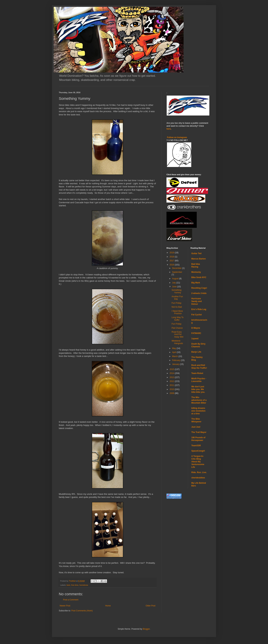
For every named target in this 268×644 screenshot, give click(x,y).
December (177, 268)
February (176, 360)
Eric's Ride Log (199, 309)
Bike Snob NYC (199, 277)
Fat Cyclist (197, 315)
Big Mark (196, 283)
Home (108, 606)
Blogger (146, 629)
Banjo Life (196, 352)
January (176, 364)
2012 (172, 381)
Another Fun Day (177, 298)
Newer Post (65, 606)
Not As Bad (177, 307)
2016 (172, 265)
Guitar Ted (196, 253)
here (169, 129)
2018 (172, 257)
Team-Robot (197, 373)
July (174, 283)
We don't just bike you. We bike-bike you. (198, 389)
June (175, 287)
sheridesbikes (198, 478)
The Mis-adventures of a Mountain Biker (199, 400)
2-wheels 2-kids (199, 293)
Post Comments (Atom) (82, 611)
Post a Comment (71, 600)
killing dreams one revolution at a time (199, 411)
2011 (172, 385)
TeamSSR (196, 446)
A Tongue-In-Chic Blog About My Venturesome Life (198, 462)
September (177, 272)
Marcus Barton (199, 259)
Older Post (150, 606)
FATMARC (196, 333)
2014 (172, 373)
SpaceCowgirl (198, 451)
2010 (172, 389)
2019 (172, 253)
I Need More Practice (177, 312)
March (175, 356)
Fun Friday (176, 303)
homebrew (84, 585)
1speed (195, 339)
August (176, 279)
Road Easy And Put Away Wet (177, 334)
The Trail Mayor (199, 432)
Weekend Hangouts (177, 342)
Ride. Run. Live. (199, 472)
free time (75, 585)
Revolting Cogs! (199, 288)
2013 (172, 377)
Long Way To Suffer (177, 319)
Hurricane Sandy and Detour (197, 301)
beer (68, 585)
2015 (172, 369)
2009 (172, 393)
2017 (172, 261)
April (174, 352)
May (174, 348)
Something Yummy (176, 291)
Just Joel (196, 427)
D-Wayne (196, 328)
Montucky (196, 272)
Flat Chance (177, 328)
